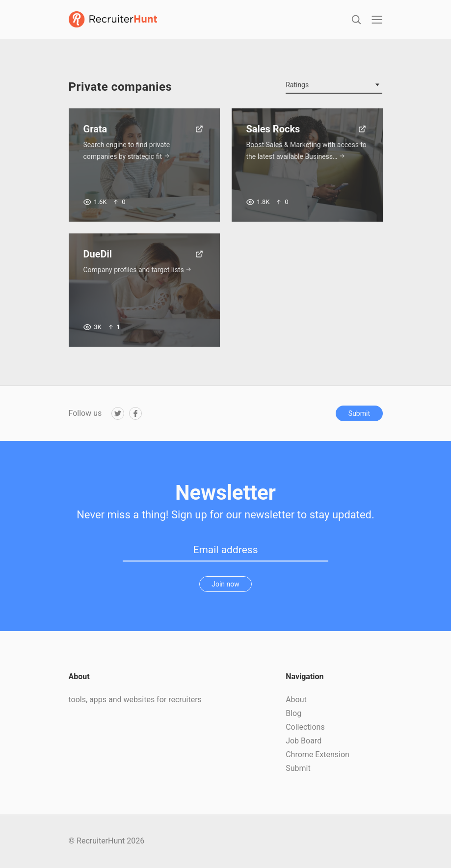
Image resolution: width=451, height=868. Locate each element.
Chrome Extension (318, 755)
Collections (305, 728)
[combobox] (334, 86)
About (296, 700)
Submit (359, 413)
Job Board (304, 741)
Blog (293, 714)
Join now (225, 585)
